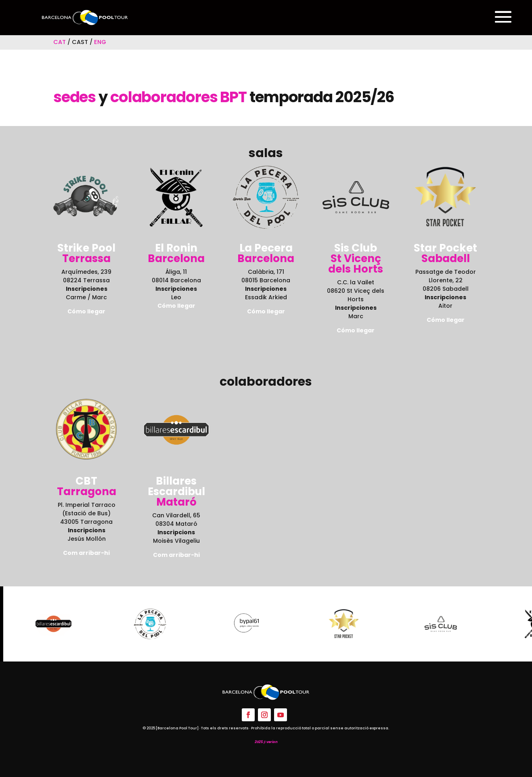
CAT (60, 42)
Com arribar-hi (86, 553)
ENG (100, 42)
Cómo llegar (176, 306)
